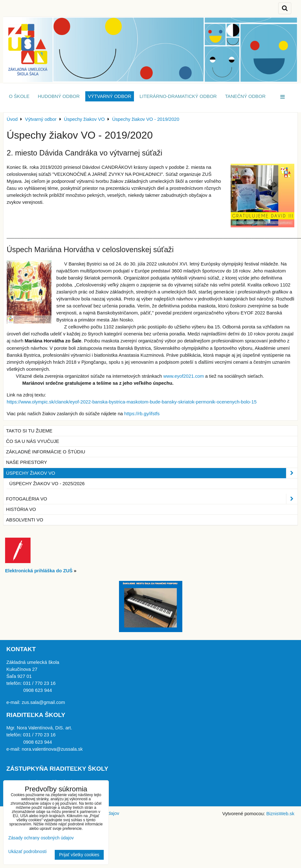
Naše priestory (27, 462)
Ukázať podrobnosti (27, 852)
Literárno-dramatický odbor (178, 96)
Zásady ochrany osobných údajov (41, 838)
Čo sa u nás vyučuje (33, 441)
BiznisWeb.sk (280, 814)
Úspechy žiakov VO (152, 473)
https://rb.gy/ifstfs (142, 414)
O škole (19, 96)
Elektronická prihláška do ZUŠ (39, 571)
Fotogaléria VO (152, 499)
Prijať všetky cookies (79, 855)
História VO (21, 509)
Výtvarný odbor (109, 96)
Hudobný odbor (59, 96)
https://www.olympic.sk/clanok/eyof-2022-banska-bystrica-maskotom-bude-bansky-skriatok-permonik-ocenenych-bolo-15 (132, 402)
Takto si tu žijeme (29, 431)
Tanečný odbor (245, 96)
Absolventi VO (25, 520)
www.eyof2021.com (184, 376)
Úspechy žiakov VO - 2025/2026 (47, 484)
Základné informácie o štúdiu (46, 452)
